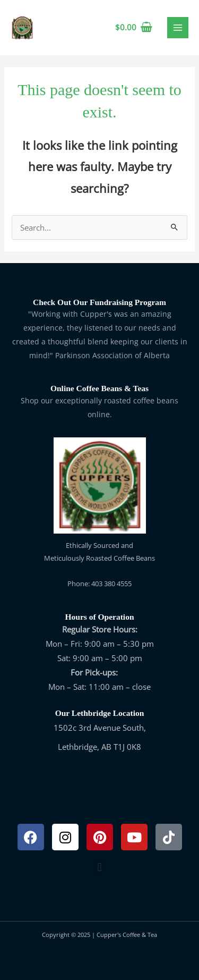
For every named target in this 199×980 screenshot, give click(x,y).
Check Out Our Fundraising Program (99, 302)
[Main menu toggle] (178, 28)
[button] (99, 867)
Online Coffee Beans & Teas (99, 388)
